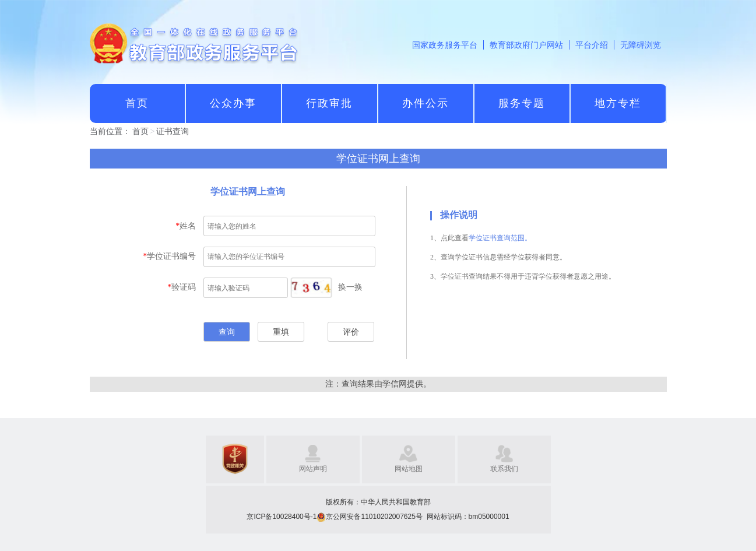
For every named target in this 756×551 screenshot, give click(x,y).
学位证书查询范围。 (500, 238)
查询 (227, 332)
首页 (140, 131)
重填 (281, 332)
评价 (351, 332)
